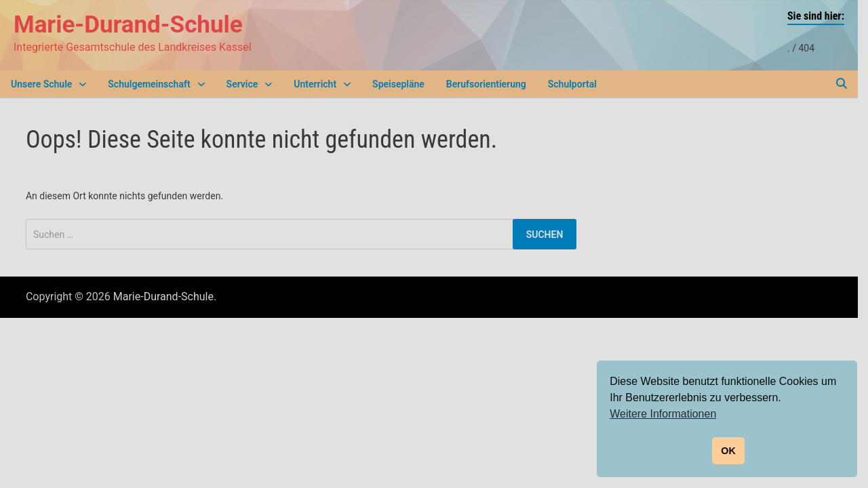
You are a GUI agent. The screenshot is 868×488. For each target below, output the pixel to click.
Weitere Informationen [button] (663, 414)
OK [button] (728, 451)
